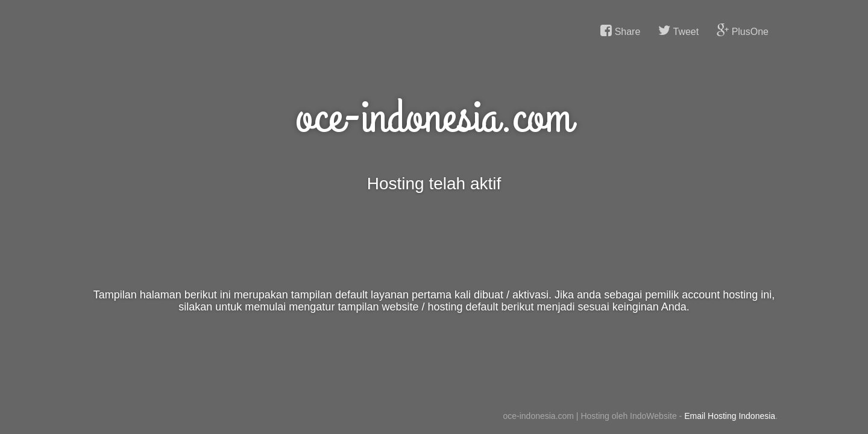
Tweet (678, 31)
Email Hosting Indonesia (730, 416)
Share (620, 31)
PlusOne (743, 31)
